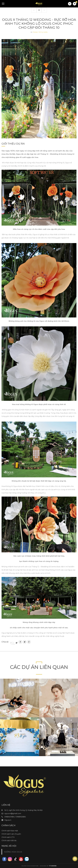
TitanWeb (53, 866)
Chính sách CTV (8, 837)
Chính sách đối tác (9, 841)
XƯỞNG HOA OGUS (13, 852)
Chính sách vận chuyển (11, 834)
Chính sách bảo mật (10, 831)
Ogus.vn (8, 820)
